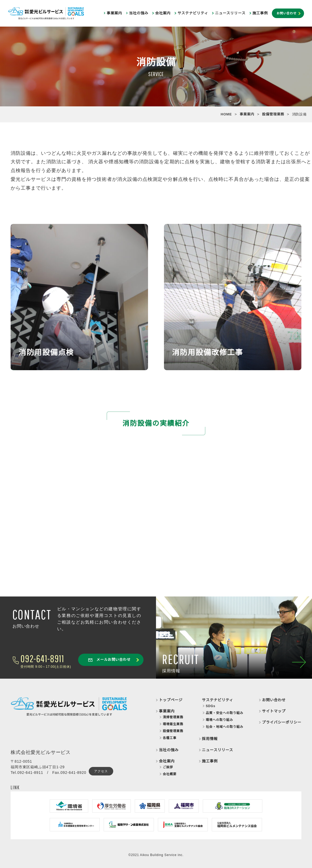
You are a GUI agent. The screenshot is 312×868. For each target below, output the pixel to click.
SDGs (210, 706)
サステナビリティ (193, 13)
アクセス (101, 771)
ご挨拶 (168, 767)
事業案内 (114, 13)
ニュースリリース (230, 13)
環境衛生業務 (173, 724)
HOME (226, 114)
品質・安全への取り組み (224, 713)
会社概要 (169, 774)
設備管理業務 (273, 114)
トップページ (171, 700)
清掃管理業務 (173, 717)
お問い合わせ (286, 13)
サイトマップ (274, 711)
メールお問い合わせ (109, 660)
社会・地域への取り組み (224, 727)
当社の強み (139, 13)
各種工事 (169, 738)
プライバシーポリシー (282, 722)
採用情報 (210, 739)
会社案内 (163, 13)
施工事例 (260, 13)
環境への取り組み (219, 720)
